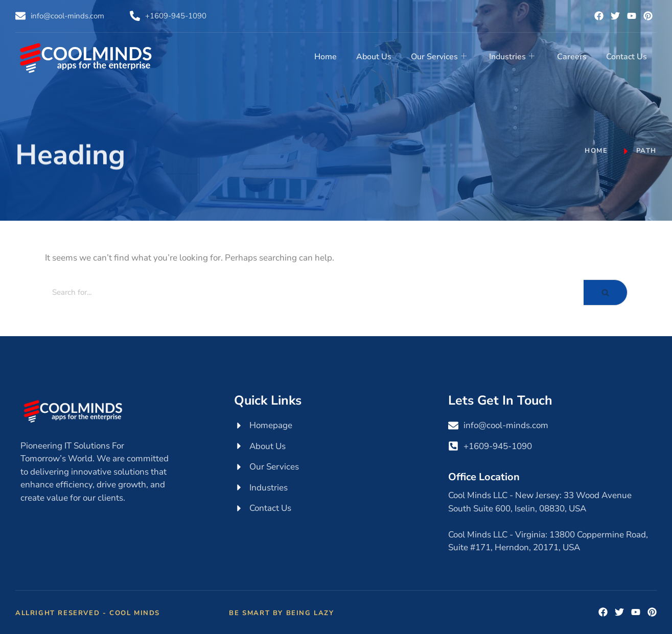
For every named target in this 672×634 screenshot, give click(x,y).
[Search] (315, 292)
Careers (573, 56)
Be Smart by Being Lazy (281, 613)
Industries (514, 56)
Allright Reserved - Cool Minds (88, 613)
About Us (378, 56)
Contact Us (627, 56)
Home (331, 56)
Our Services (442, 56)
